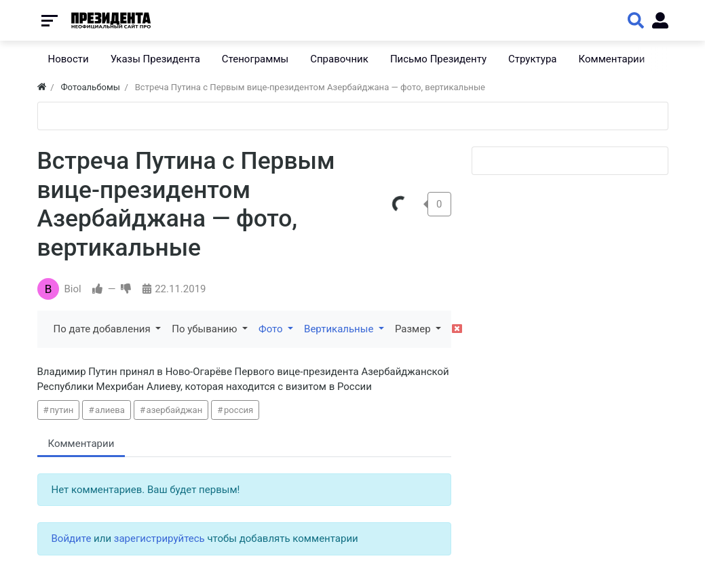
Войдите (72, 538)
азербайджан (175, 410)
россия (239, 410)
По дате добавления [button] (103, 329)
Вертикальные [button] (340, 329)
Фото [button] (272, 329)
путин (61, 410)
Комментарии (81, 444)
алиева (110, 410)
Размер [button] (414, 329)
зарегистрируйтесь (159, 538)
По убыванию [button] (206, 329)
